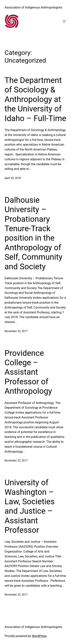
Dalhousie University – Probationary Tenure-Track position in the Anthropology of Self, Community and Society (34, 233)
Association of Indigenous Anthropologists (33, 7)
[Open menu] (64, 21)
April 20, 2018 (13, 178)
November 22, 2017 (16, 331)
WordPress (39, 636)
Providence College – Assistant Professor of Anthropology (28, 372)
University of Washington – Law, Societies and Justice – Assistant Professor (30, 506)
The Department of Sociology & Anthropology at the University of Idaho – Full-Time (35, 99)
